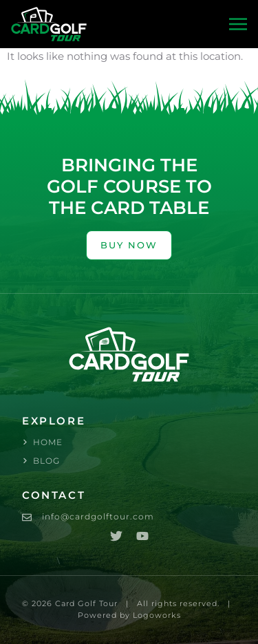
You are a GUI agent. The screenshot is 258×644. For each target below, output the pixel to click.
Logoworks (157, 615)
